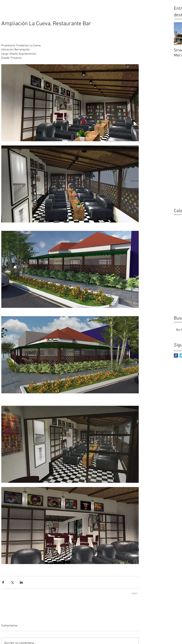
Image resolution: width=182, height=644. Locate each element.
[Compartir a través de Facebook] (3, 582)
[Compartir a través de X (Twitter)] (12, 582)
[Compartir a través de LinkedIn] (21, 582)
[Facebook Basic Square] (176, 356)
